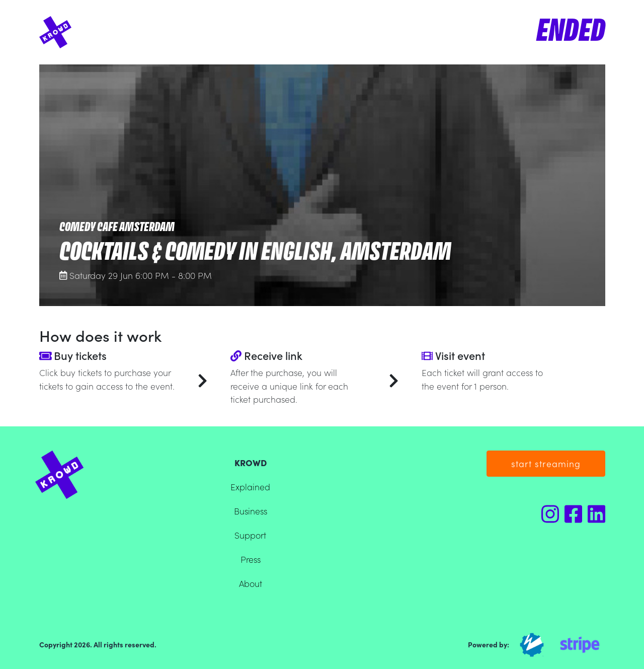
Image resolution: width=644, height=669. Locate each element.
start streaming (546, 463)
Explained (250, 487)
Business (251, 511)
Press (251, 559)
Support (250, 535)
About (251, 583)
